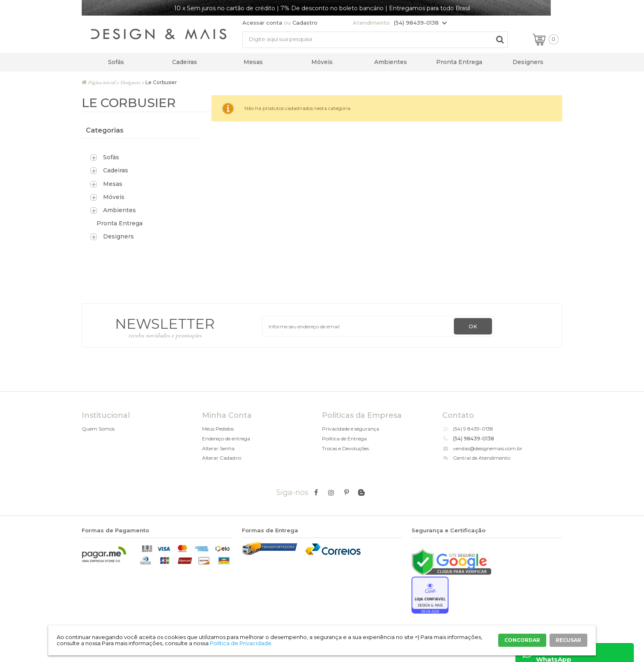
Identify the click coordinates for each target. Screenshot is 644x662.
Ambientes (391, 62)
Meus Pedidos (218, 429)
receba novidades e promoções (165, 335)
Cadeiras (185, 62)
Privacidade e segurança (351, 429)
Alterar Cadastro (222, 458)
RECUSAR (568, 640)
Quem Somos (98, 429)
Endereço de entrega (226, 439)
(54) (458, 429)
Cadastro (305, 23)
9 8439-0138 (478, 429)
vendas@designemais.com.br (488, 448)
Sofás (116, 62)
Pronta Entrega (459, 62)
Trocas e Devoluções (345, 448)
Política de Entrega (344, 439)
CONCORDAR (522, 640)
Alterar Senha (218, 448)
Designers (528, 62)
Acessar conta (262, 23)
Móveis (322, 62)
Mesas (253, 62)
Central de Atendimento (482, 458)
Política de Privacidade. (241, 643)
